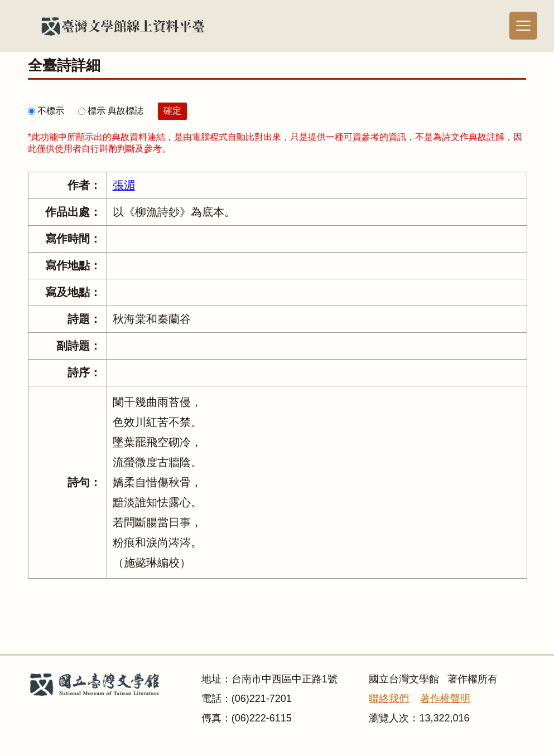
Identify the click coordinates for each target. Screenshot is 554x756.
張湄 (124, 185)
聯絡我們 (389, 699)
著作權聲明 (445, 699)
